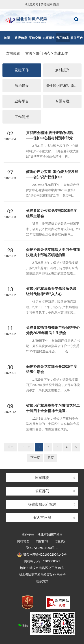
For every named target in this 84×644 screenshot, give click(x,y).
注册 (57, 4)
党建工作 (61, 53)
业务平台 (22, 101)
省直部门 (42, 491)
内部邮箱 (42, 541)
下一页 (35, 458)
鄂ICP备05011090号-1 (42, 548)
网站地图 (23, 541)
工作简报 (22, 117)
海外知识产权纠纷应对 (63, 86)
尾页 (51, 458)
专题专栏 (62, 101)
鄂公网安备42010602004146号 (42, 555)
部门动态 (43, 53)
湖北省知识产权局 (42, 20)
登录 (50, 4)
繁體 (43, 4)
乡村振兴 (62, 70)
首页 (29, 53)
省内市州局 (42, 518)
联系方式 (42, 581)
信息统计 (61, 541)
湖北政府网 (31, 4)
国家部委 (42, 478)
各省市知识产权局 (42, 504)
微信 (47, 624)
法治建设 (22, 86)
